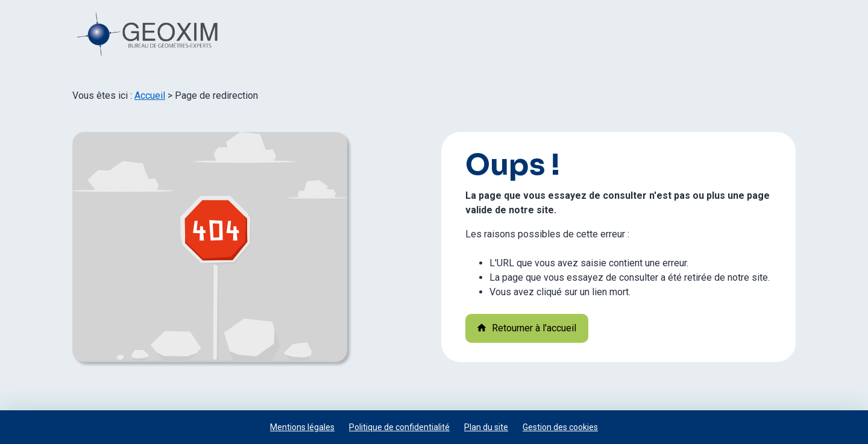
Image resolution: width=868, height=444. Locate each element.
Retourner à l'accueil (526, 328)
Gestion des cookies (560, 427)
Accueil (150, 95)
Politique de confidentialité (399, 427)
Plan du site (486, 427)
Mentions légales (302, 427)
